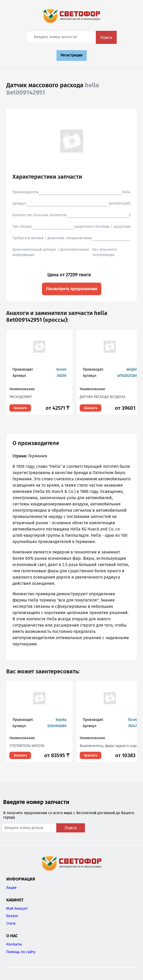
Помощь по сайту (21, 952)
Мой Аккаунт (17, 909)
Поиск (106, 37)
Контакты (14, 944)
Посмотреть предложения (72, 289)
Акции (11, 888)
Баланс (12, 916)
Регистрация (72, 55)
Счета (11, 923)
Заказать (20, 408)
